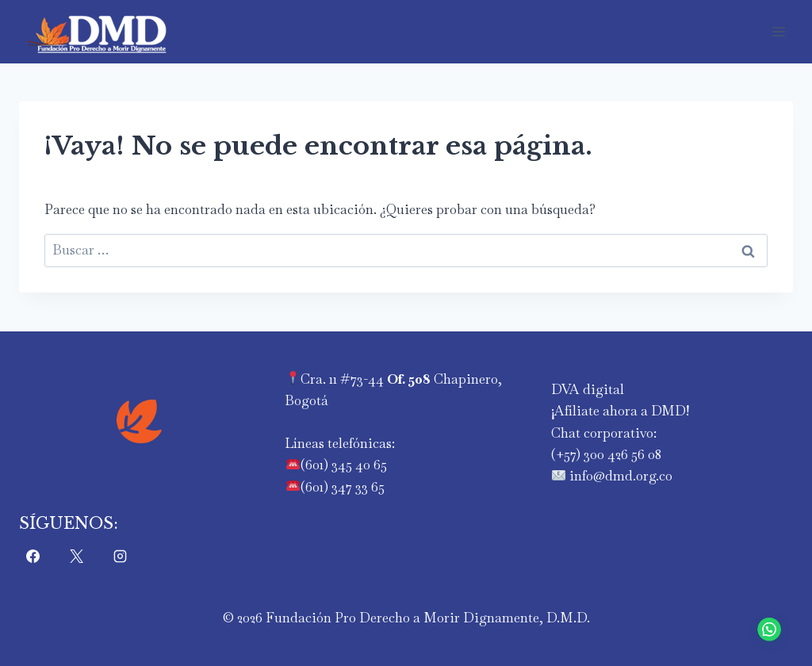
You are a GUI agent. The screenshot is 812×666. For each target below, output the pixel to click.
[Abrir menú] (778, 31)
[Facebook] (33, 557)
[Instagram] (121, 557)
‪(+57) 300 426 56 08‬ (606, 454)
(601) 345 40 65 (344, 465)
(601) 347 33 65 (343, 487)
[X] (76, 557)
